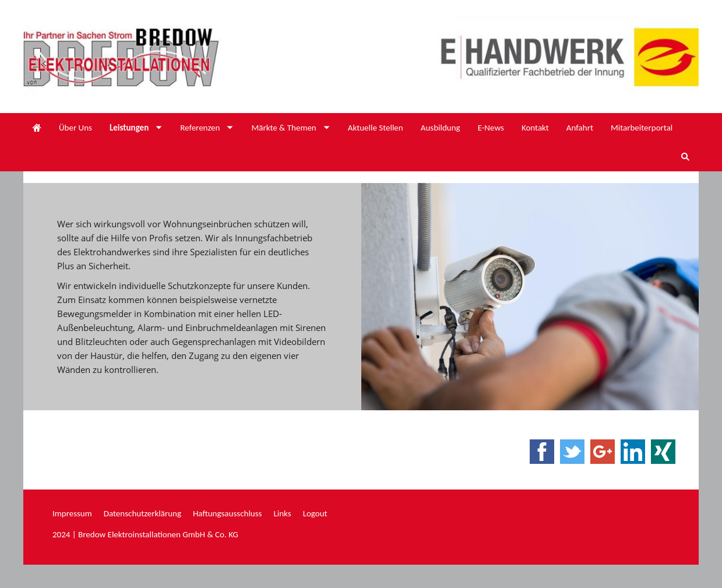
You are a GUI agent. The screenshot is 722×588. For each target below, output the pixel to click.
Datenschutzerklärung (142, 513)
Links (282, 513)
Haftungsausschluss (227, 513)
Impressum (72, 513)
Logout (315, 513)
